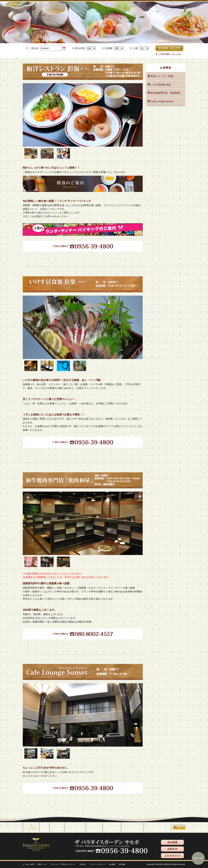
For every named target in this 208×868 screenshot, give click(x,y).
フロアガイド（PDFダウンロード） (63, 864)
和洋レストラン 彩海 (162, 76)
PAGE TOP (198, 858)
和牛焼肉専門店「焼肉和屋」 (166, 93)
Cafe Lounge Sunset (162, 101)
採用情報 (122, 864)
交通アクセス (42, 864)
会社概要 (112, 864)
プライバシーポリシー (97, 864)
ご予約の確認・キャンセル (170, 54)
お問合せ (83, 864)
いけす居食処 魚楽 (160, 85)
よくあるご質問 (28, 864)
